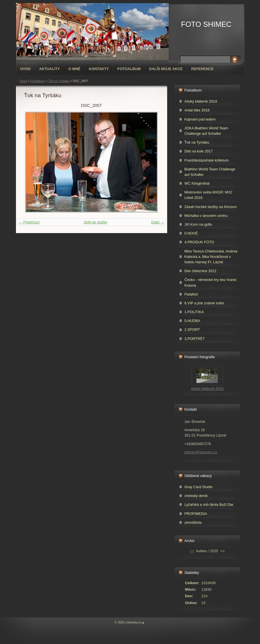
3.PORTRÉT (195, 339)
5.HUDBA (192, 321)
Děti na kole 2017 (199, 151)
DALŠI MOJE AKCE (166, 69)
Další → (158, 222)
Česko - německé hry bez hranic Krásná (211, 282)
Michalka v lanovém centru (206, 216)
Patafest (191, 294)
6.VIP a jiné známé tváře (204, 303)
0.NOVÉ (191, 233)
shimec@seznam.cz (201, 452)
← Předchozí (29, 222)
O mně (74, 69)
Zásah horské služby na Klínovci (211, 207)
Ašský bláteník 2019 (201, 101)
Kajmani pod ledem (200, 119)
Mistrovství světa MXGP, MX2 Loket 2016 (208, 195)
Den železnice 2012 (200, 271)
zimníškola (193, 522)
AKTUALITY (49, 69)
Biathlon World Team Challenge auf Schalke (210, 172)
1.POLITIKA (194, 312)
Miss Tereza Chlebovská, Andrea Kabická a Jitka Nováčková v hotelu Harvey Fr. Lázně (211, 257)
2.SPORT (192, 330)
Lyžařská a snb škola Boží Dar (209, 505)
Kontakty (99, 69)
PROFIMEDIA (196, 514)
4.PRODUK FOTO (199, 242)
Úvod (25, 69)
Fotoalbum (129, 69)
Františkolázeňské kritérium (207, 160)
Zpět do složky (96, 222)
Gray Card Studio (199, 487)
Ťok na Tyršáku (59, 81)
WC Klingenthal (197, 183)
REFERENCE (202, 69)
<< (192, 551)
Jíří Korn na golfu (198, 224)
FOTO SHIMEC (206, 24)
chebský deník (196, 496)
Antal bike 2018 (197, 110)
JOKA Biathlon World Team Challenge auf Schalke (206, 131)
